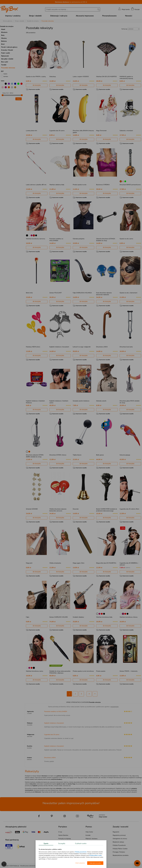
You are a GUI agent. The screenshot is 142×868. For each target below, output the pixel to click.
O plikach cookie (81, 843)
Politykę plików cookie (96, 855)
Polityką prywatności (81, 852)
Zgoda (46, 843)
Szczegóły (62, 843)
